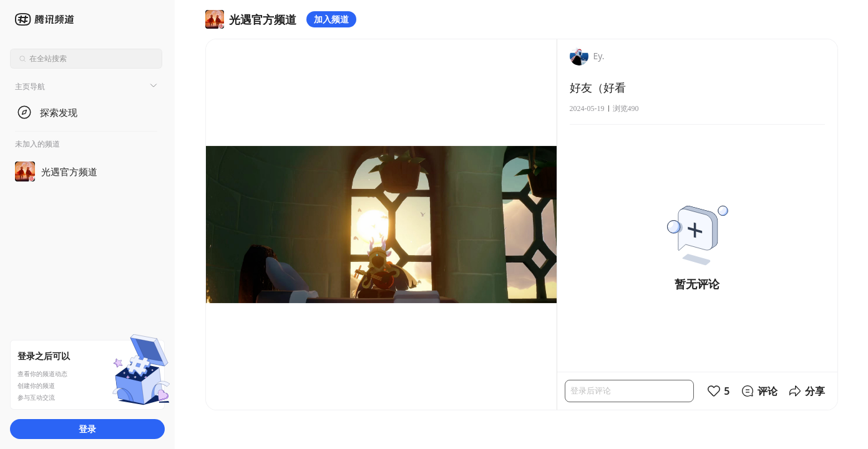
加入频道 (331, 19)
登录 (87, 429)
